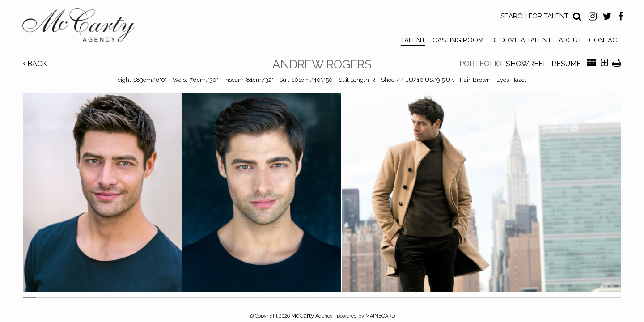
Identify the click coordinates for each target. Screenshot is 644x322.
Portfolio (481, 64)
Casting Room (458, 40)
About (570, 40)
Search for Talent (534, 16)
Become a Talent (521, 40)
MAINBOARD (380, 316)
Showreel (527, 64)
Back (35, 64)
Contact (605, 40)
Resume (566, 64)
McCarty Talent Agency (85, 27)
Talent (413, 40)
